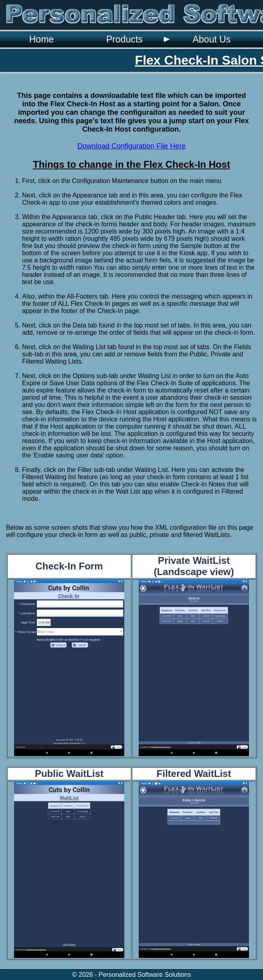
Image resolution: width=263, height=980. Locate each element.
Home (41, 39)
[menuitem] (41, 39)
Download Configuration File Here (131, 146)
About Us (211, 39)
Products (124, 39)
